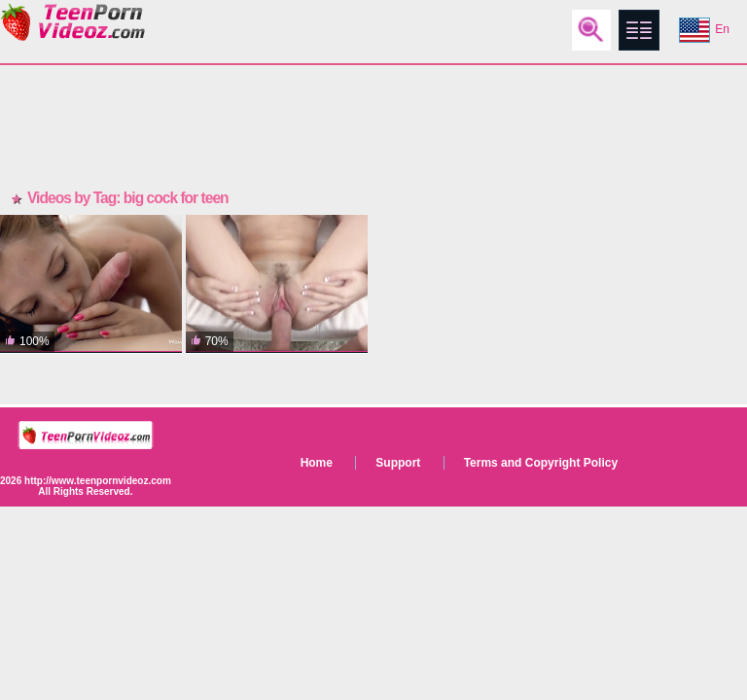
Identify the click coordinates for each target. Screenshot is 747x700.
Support (398, 463)
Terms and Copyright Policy (541, 463)
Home (317, 463)
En (704, 30)
